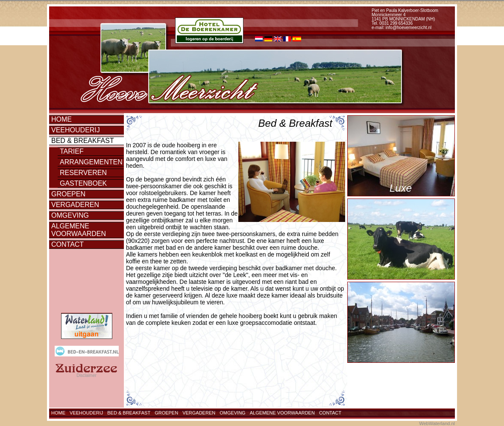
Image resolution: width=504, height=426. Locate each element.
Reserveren (83, 173)
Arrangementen (91, 162)
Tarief (72, 151)
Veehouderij (76, 130)
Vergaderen (75, 205)
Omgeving (70, 215)
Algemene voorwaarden (79, 230)
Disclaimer (86, 375)
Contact (67, 244)
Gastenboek (83, 183)
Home (62, 119)
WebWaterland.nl (437, 423)
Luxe (401, 188)
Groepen (68, 194)
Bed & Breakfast (83, 141)
